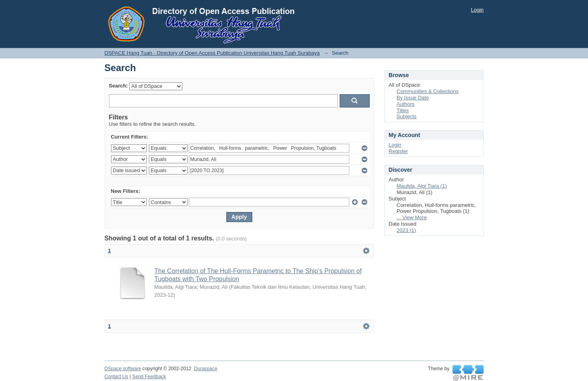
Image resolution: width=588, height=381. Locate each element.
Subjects (407, 116)
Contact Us (117, 377)
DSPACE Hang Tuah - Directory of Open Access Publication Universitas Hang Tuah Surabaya (212, 53)
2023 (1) (406, 230)
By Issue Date (413, 98)
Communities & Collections (428, 91)
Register (398, 151)
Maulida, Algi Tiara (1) (422, 186)
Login (477, 10)
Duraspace (206, 369)
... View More (412, 217)
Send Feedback (149, 377)
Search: (119, 86)
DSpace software (123, 369)
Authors (406, 104)
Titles (403, 110)
